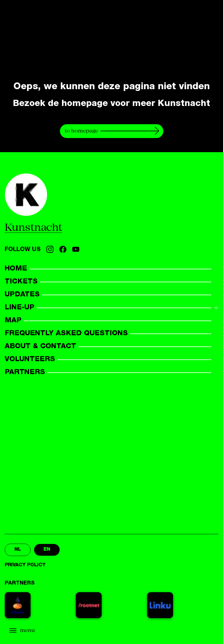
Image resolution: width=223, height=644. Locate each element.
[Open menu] (35, 631)
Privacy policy (25, 565)
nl (18, 550)
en (47, 550)
